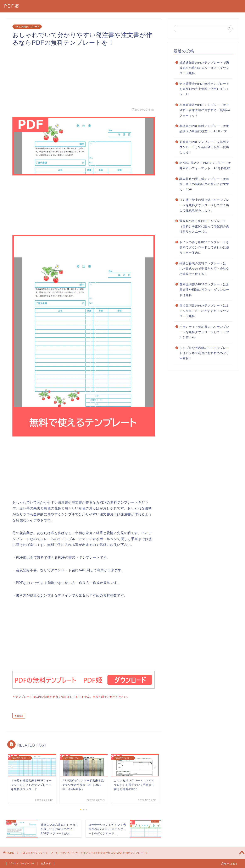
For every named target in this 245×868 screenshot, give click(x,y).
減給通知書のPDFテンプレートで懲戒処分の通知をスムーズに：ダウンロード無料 (204, 68)
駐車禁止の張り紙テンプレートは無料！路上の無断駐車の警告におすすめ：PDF (204, 184)
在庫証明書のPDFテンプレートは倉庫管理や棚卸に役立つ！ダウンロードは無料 (204, 290)
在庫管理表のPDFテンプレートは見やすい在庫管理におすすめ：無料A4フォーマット (205, 110)
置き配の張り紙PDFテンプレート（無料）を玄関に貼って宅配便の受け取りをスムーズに (204, 226)
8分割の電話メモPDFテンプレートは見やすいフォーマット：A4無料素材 (205, 166)
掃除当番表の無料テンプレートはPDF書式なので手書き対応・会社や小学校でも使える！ (204, 269)
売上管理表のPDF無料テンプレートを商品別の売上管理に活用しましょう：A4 (204, 89)
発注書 (20, 715)
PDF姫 (12, 6)
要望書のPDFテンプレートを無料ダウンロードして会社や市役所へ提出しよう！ (204, 147)
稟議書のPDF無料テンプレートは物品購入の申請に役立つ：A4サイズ (204, 129)
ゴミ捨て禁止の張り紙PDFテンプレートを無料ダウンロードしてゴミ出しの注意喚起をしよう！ (204, 205)
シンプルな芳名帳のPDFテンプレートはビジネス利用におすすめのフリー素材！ (204, 353)
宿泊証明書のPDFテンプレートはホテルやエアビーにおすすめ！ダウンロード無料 (204, 311)
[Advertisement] (84, 76)
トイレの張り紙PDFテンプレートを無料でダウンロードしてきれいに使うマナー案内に (204, 248)
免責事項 (46, 863)
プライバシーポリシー (22, 863)
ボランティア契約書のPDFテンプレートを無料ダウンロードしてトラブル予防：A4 (204, 332)
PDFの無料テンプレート (27, 27)
